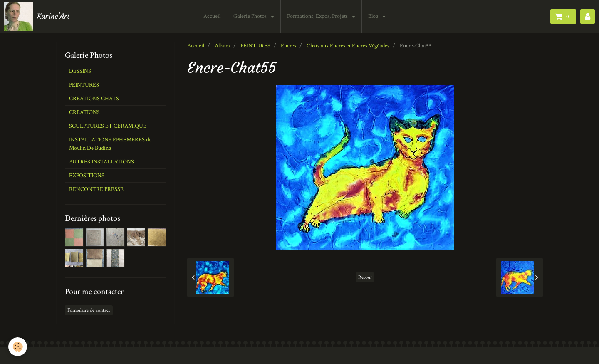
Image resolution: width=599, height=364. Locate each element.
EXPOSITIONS (87, 176)
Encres (288, 46)
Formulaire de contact (89, 310)
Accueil (213, 16)
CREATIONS (84, 112)
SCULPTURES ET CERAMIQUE (108, 126)
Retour (365, 277)
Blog (375, 16)
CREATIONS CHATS (94, 99)
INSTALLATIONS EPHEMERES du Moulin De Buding (110, 144)
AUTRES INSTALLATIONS (101, 162)
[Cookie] (18, 347)
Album (222, 46)
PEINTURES (255, 46)
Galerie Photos (251, 16)
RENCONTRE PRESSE (96, 189)
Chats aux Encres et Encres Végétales (348, 46)
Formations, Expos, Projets (319, 16)
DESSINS (80, 71)
